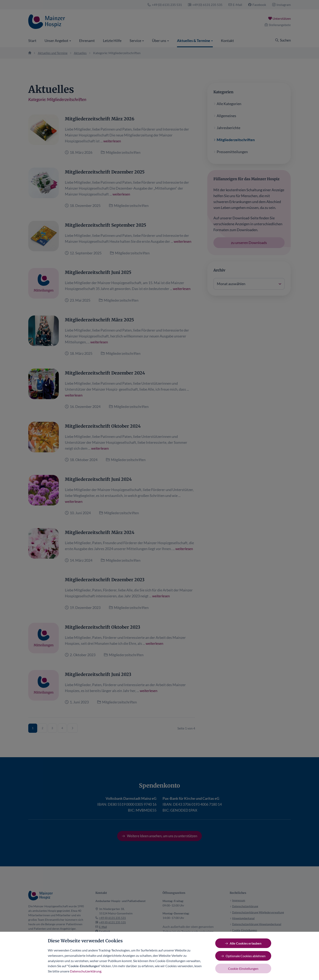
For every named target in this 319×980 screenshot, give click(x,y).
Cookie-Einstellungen (243, 968)
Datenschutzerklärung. (86, 971)
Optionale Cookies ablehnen (246, 956)
